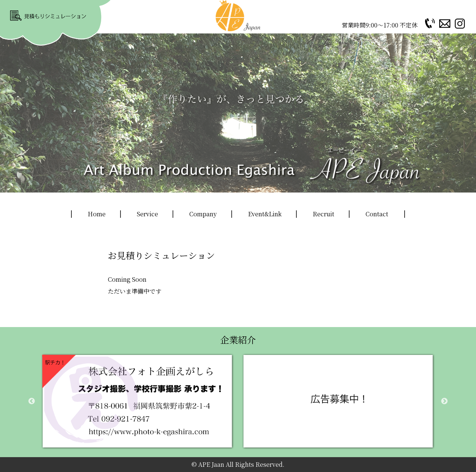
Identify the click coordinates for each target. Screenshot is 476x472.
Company (203, 214)
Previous (32, 401)
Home (97, 214)
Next (444, 401)
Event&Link (265, 214)
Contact (377, 214)
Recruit (324, 214)
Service (147, 214)
